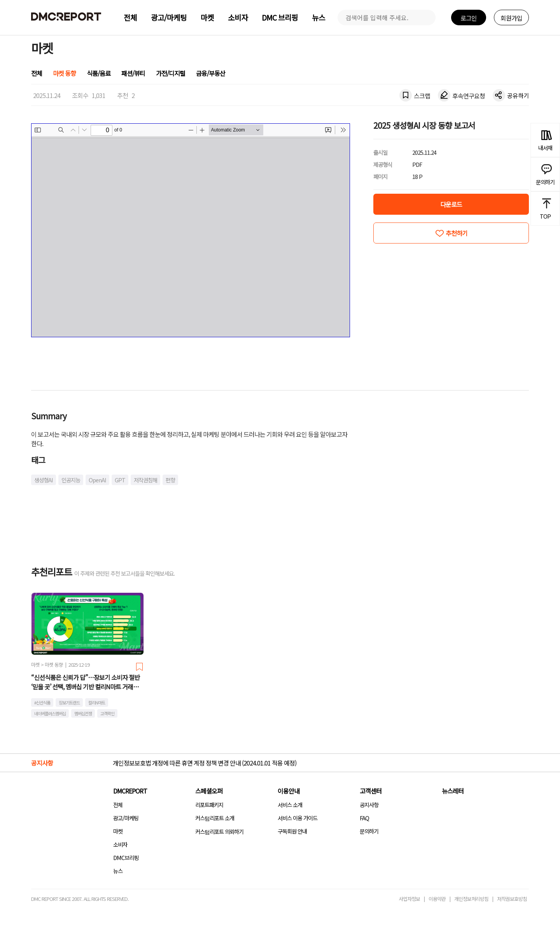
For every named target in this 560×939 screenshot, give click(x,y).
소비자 (238, 18)
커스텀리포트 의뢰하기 (219, 831)
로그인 (469, 18)
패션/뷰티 (133, 73)
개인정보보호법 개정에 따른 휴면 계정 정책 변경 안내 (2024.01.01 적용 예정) (205, 763)
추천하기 (457, 233)
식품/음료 (99, 73)
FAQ (364, 818)
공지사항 (369, 805)
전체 (130, 18)
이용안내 (289, 791)
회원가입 (511, 18)
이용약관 (437, 899)
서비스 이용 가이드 (297, 818)
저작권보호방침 (512, 899)
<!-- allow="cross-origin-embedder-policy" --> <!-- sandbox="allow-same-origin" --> (191, 230)
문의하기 (369, 831)
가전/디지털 (171, 73)
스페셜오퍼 (209, 791)
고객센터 (371, 791)
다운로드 (451, 204)
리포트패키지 (209, 805)
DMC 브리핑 (280, 18)
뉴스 (318, 18)
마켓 (207, 18)
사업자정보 (409, 899)
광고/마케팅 (169, 18)
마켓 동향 (64, 73)
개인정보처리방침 (471, 899)
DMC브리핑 (126, 858)
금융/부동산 (211, 73)
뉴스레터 (453, 791)
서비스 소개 (290, 805)
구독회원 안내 (292, 831)
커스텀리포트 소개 (215, 818)
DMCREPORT (130, 791)
